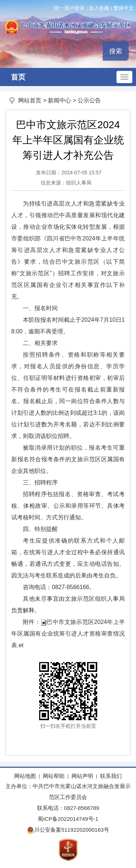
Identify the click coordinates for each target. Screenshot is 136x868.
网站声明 (82, 776)
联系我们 (111, 776)
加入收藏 (99, 8)
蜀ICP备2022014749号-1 (68, 819)
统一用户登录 (69, 8)
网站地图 (25, 776)
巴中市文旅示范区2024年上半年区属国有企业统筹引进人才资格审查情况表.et (68, 634)
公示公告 (89, 100)
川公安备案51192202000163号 (68, 830)
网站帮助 (54, 776)
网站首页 (30, 100)
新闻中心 (59, 100)
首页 (18, 77)
